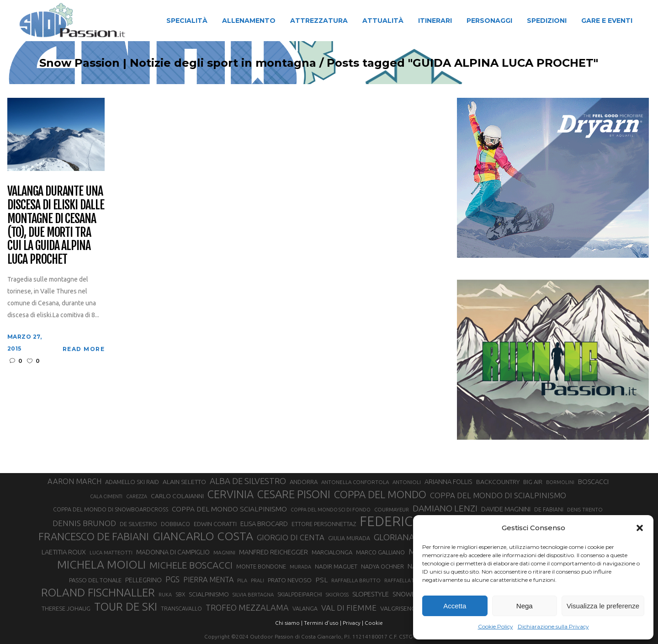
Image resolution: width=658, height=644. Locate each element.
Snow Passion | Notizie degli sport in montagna (173, 63)
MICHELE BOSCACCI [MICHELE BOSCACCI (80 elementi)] (191, 565)
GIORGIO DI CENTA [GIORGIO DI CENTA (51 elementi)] (291, 537)
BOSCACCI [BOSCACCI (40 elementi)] (593, 482)
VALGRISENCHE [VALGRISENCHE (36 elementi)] (402, 608)
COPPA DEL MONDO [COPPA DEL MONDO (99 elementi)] (380, 494)
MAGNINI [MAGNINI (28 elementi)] (224, 552)
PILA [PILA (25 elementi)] (242, 580)
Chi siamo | (289, 623)
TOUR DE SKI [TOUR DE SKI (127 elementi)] (126, 607)
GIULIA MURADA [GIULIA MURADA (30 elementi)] (349, 538)
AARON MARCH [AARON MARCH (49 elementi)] (74, 481)
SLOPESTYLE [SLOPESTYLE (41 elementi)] (371, 594)
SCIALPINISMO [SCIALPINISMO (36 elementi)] (209, 594)
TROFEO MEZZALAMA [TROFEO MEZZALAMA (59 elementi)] (247, 607)
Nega (525, 606)
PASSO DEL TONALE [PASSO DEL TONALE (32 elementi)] (95, 580)
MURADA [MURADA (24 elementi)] (300, 567)
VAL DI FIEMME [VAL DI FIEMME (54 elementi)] (349, 608)
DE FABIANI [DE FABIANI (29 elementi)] (549, 509)
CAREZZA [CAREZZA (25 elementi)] (137, 496)
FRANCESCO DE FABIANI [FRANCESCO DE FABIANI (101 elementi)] (94, 536)
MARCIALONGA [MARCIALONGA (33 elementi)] (332, 552)
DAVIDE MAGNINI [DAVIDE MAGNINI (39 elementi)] (506, 509)
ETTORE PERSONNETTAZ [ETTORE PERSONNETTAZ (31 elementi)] (324, 524)
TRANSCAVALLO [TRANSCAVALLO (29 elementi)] (181, 609)
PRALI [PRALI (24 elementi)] (257, 580)
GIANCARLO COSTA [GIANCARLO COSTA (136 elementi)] (203, 536)
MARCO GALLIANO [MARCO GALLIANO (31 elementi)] (380, 552)
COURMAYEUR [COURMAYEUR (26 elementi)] (392, 510)
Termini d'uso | (323, 623)
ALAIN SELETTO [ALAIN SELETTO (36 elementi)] (184, 482)
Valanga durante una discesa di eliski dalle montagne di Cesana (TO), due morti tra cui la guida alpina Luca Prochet (56, 226)
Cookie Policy (496, 626)
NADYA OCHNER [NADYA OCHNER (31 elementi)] (382, 566)
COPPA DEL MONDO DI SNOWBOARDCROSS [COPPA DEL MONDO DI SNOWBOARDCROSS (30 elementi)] (111, 509)
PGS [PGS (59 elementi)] (172, 579)
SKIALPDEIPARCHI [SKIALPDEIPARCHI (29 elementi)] (300, 594)
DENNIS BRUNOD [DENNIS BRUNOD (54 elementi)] (84, 523)
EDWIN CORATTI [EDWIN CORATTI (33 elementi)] (215, 524)
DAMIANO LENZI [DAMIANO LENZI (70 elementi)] (445, 508)
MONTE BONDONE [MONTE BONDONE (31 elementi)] (261, 566)
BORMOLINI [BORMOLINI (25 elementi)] (560, 482)
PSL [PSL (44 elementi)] (321, 580)
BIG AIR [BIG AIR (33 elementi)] (533, 482)
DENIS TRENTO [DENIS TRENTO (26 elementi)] (585, 510)
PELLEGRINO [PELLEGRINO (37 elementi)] (143, 580)
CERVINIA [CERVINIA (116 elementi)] (231, 494)
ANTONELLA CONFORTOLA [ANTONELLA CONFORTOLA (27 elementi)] (355, 482)
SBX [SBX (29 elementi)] (180, 594)
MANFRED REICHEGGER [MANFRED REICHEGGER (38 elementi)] (273, 552)
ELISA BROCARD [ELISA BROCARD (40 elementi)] (264, 524)
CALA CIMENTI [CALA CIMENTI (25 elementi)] (106, 496)
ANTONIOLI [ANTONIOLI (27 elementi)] (407, 482)
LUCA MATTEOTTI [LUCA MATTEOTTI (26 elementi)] (111, 553)
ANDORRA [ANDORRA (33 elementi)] (304, 482)
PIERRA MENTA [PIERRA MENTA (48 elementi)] (208, 580)
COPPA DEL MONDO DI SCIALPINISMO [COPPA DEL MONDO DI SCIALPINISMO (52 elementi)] (498, 495)
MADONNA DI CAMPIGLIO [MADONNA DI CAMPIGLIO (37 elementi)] (173, 552)
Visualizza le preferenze (603, 606)
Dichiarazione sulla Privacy (553, 626)
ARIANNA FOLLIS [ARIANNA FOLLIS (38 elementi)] (448, 482)
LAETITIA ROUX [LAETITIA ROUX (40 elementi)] (64, 552)
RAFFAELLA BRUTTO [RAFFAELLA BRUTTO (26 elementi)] (356, 580)
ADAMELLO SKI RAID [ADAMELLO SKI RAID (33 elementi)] (132, 482)
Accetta (455, 606)
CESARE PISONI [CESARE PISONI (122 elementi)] (294, 495)
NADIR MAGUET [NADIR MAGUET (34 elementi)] (336, 567)
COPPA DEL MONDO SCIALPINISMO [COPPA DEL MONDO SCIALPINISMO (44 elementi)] (229, 509)
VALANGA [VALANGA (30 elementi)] (305, 608)
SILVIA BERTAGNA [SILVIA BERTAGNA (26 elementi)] (253, 595)
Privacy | (353, 623)
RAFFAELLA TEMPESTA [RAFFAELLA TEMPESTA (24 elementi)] (409, 580)
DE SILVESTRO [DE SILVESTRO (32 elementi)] (138, 524)
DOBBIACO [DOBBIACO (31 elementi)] (175, 524)
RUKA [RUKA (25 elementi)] (165, 595)
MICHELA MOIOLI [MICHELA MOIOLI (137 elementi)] (101, 564)
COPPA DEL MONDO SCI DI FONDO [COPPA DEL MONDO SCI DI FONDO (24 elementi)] (331, 510)
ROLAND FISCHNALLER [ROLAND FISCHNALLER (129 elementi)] (98, 592)
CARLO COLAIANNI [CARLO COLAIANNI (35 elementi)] (177, 496)
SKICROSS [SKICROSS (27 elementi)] (337, 594)
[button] (640, 528)
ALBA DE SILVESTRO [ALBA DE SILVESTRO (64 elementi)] (248, 481)
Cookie (374, 623)
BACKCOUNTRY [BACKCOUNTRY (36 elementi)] (498, 482)
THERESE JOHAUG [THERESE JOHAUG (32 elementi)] (66, 608)
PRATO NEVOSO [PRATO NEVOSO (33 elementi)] (290, 580)
